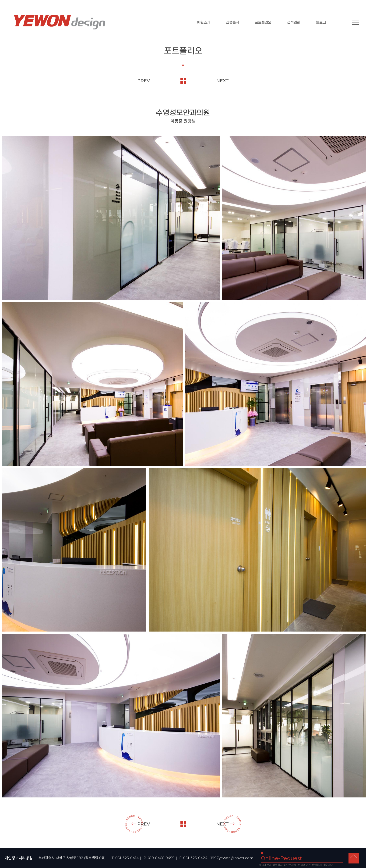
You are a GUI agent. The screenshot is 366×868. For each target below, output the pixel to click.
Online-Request (282, 858)
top (354, 858)
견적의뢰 (294, 22)
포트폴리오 (263, 22)
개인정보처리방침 (19, 858)
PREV (144, 81)
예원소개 (204, 22)
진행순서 (232, 22)
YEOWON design (60, 22)
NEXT (223, 81)
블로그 (321, 22)
